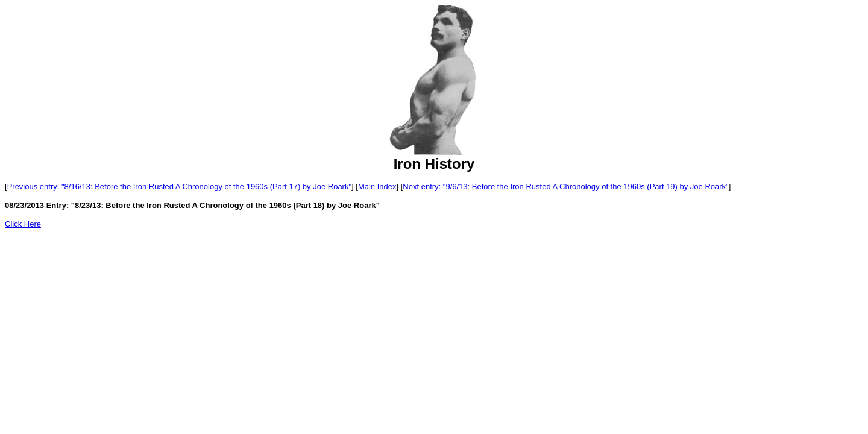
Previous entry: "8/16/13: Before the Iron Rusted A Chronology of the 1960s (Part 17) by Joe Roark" (179, 187)
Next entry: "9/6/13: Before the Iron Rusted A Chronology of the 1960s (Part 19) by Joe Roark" (565, 187)
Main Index (377, 187)
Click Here (23, 224)
